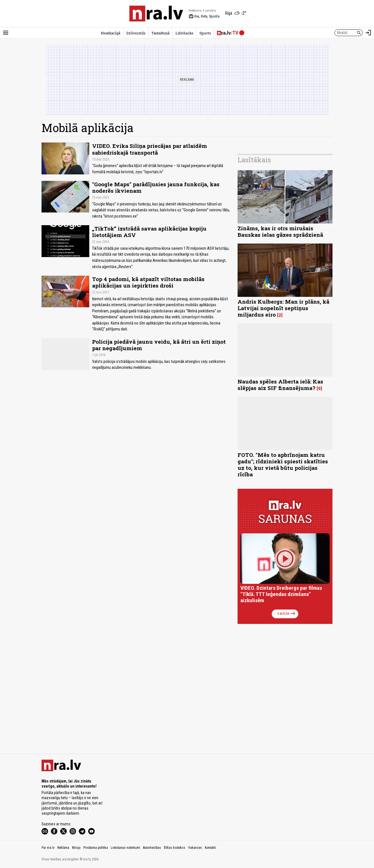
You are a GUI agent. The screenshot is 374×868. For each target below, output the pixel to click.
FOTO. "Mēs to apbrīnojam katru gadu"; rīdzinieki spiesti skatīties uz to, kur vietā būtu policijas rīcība (283, 464)
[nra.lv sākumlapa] (156, 14)
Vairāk (287, 614)
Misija (76, 848)
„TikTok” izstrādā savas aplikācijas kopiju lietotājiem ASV (149, 232)
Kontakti (210, 848)
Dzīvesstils (136, 33)
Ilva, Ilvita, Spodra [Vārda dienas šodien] (204, 16)
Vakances (195, 848)
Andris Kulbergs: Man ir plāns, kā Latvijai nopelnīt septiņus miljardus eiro (283, 308)
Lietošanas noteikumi (125, 848)
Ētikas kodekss (175, 848)
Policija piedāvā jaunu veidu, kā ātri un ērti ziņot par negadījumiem (159, 345)
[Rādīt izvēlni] (6, 33)
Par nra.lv (48, 848)
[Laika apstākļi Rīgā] (236, 14)
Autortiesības (152, 848)
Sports (205, 33)
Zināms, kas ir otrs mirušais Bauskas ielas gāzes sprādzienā (280, 231)
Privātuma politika (96, 848)
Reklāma (63, 848)
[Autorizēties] (368, 33)
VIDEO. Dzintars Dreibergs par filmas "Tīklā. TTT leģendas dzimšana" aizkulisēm (281, 594)
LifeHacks (184, 33)
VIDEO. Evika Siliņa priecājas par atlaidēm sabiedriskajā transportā (150, 149)
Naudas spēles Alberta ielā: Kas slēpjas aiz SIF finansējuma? (280, 385)
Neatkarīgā (111, 33)
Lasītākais (254, 160)
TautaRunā (160, 33)
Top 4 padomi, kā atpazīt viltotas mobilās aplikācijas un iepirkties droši (148, 282)
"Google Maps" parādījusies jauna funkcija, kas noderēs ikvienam (156, 187)
